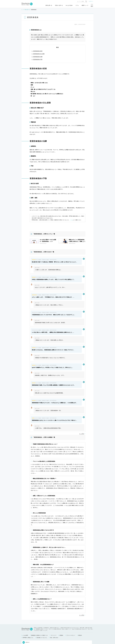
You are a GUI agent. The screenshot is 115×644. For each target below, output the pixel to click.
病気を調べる (49, 5)
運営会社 (80, 616)
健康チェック (85, 5)
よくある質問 (25, 616)
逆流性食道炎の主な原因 (39, 54)
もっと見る (82, 393)
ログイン (91, 1)
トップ (23, 10)
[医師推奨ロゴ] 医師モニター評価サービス (39, 616)
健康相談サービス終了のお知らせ (38, 630)
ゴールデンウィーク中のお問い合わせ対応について (42, 627)
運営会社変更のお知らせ (36, 634)
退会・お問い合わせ (54, 618)
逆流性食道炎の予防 (38, 59)
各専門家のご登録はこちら (28, 618)
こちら (71, 220)
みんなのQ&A (69, 5)
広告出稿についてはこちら (42, 618)
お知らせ (26, 623)
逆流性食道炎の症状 (38, 51)
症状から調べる (59, 5)
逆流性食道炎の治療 (38, 57)
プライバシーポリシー (71, 616)
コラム (77, 5)
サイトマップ (54, 616)
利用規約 (61, 616)
